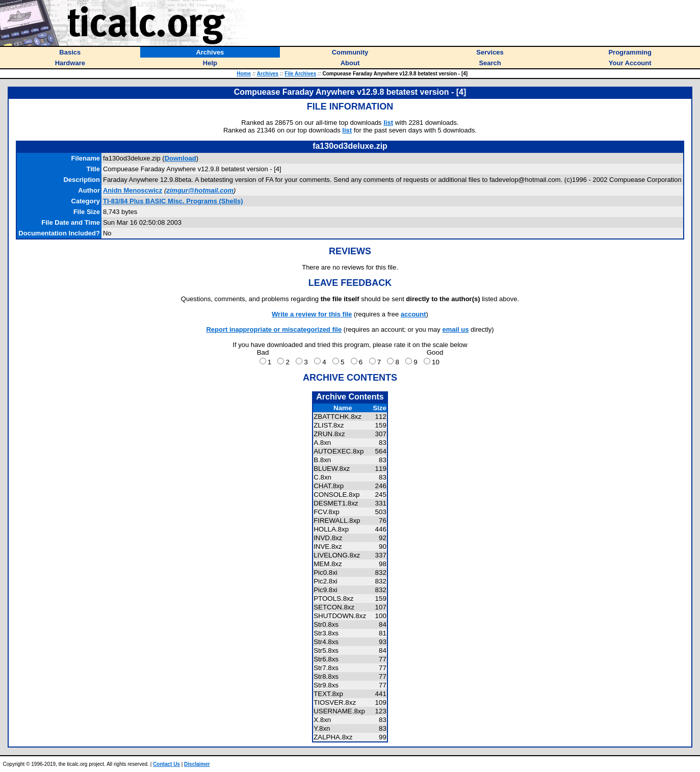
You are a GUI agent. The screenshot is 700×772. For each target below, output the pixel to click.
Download (180, 158)
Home (244, 74)
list (388, 123)
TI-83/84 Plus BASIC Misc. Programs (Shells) (173, 201)
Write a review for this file (312, 314)
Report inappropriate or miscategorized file (274, 329)
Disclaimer (197, 764)
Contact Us (166, 764)
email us (455, 329)
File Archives (300, 74)
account (413, 314)
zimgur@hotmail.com (200, 190)
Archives (268, 74)
